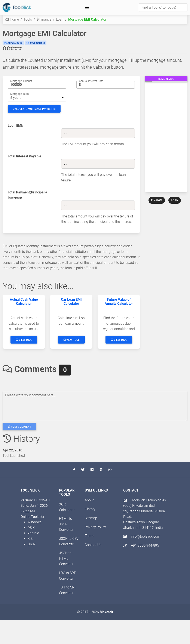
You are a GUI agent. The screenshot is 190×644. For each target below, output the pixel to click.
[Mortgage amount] (37, 85)
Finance (44, 19)
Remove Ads (166, 79)
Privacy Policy (95, 527)
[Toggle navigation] (87, 8)
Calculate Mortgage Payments (34, 109)
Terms (89, 536)
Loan (60, 19)
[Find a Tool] (163, 8)
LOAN (175, 200)
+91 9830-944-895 (141, 545)
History (90, 509)
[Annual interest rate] (106, 85)
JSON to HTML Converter (66, 558)
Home (12, 19)
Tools (28, 19)
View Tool (24, 340)
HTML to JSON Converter (66, 524)
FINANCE (157, 200)
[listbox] (37, 98)
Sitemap (91, 518)
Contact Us (93, 545)
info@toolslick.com (142, 536)
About (89, 500)
